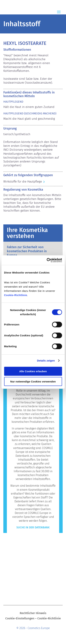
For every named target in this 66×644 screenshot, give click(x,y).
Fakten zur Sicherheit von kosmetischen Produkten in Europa (27, 251)
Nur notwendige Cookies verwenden (33, 381)
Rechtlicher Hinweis (33, 613)
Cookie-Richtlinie (16, 295)
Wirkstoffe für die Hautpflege (23, 182)
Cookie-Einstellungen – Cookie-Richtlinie (33, 619)
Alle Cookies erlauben (33, 371)
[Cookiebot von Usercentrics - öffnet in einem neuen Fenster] (47, 260)
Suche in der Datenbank (33, 527)
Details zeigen (46, 361)
